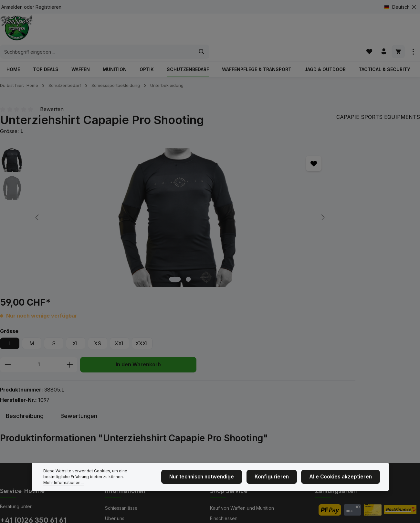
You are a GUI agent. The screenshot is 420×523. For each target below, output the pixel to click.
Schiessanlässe (121, 378)
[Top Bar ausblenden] (414, 7)
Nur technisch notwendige (216, 486)
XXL (300, 182)
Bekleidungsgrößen (231, 399)
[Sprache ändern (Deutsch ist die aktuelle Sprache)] (399, 7)
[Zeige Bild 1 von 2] (94, 265)
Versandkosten (268, 513)
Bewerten (52, 96)
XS (278, 182)
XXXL (322, 182)
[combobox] (203, 31)
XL (256, 182)
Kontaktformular (53, 452)
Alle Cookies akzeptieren (344, 486)
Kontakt (113, 420)
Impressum (116, 399)
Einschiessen (224, 389)
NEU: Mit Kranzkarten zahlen (135, 440)
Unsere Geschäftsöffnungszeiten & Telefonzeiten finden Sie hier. (45, 430)
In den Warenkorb (319, 203)
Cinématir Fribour (123, 430)
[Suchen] (307, 31)
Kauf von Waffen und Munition (242, 378)
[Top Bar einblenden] (413, 31)
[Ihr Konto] (383, 31)
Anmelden (12, 7)
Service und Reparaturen (237, 420)
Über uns (115, 389)
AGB (215, 409)
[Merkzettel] (367, 31)
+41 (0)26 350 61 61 (33, 391)
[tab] (25, 287)
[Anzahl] (219, 203)
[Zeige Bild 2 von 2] (107, 265)
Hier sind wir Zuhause (128, 409)
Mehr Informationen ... (118, 488)
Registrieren (48, 7)
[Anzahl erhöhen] (250, 203)
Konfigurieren (281, 486)
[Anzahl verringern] (188, 203)
